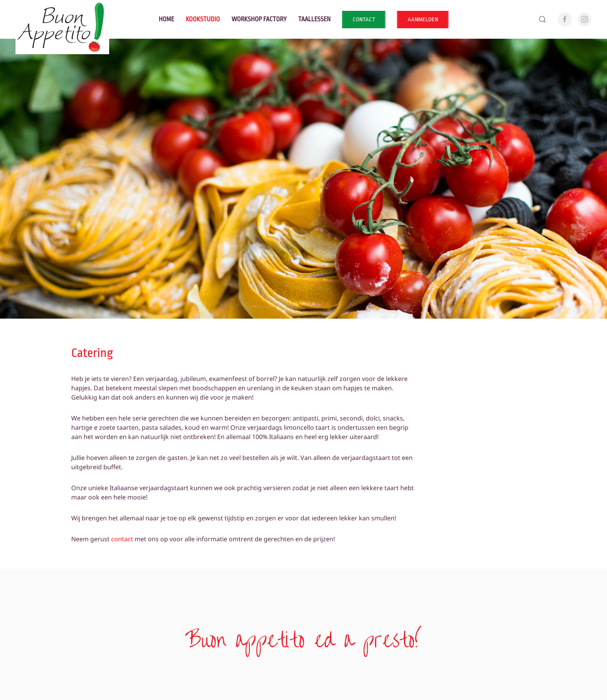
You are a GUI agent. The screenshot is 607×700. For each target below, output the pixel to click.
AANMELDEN (423, 20)
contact (122, 539)
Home (166, 19)
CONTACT (364, 20)
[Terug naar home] (62, 19)
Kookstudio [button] (203, 19)
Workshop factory (259, 19)
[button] (542, 19)
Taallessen (314, 19)
